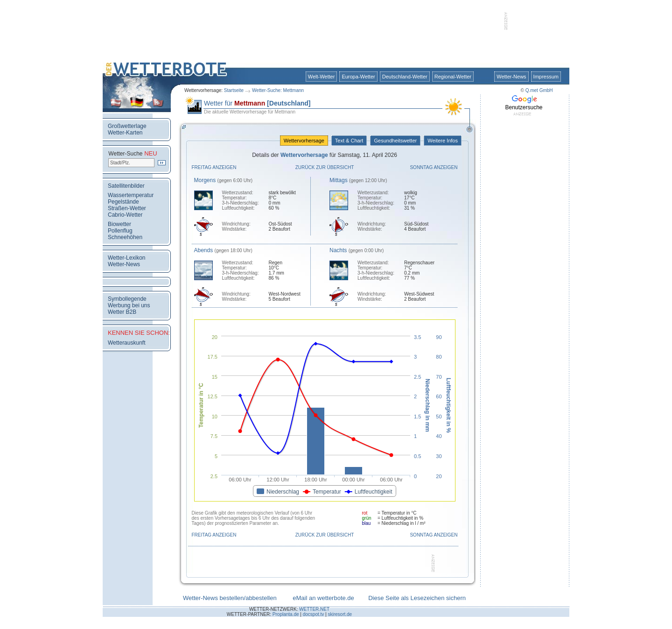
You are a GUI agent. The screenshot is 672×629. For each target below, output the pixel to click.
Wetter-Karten (125, 133)
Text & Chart (349, 141)
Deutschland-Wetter (405, 77)
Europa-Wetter (358, 77)
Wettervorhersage (304, 141)
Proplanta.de (286, 614)
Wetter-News (511, 77)
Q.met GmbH (539, 90)
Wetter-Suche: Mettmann (278, 90)
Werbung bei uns (129, 305)
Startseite (234, 90)
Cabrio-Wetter (125, 215)
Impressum (546, 77)
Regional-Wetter (453, 77)
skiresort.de (340, 614)
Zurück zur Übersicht (325, 167)
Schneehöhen (125, 237)
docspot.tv (314, 614)
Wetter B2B (122, 312)
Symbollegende (127, 299)
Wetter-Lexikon (126, 258)
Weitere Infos (443, 141)
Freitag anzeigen (214, 167)
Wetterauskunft (126, 343)
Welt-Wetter (322, 77)
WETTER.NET (314, 609)
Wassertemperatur (131, 195)
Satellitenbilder (126, 186)
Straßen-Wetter (127, 208)
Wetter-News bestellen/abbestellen (230, 598)
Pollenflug (120, 231)
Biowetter (119, 224)
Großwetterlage (127, 126)
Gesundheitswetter (395, 141)
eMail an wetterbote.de (323, 598)
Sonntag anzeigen (434, 167)
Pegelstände (123, 202)
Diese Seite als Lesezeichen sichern (417, 598)
